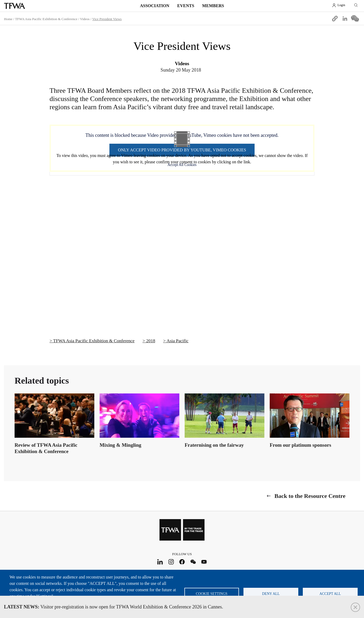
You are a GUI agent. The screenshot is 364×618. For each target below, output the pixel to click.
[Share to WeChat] (355, 19)
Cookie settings (212, 594)
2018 (151, 341)
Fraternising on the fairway (214, 445)
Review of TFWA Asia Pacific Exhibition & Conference (46, 448)
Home (8, 19)
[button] (335, 19)
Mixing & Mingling (120, 445)
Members (213, 6)
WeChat (193, 562)
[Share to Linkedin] (345, 19)
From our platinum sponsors (300, 445)
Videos (85, 19)
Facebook (182, 562)
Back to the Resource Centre (310, 496)
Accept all (330, 594)
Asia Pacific (178, 341)
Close (355, 607)
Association (155, 6)
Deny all (271, 594)
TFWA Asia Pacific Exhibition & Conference (46, 19)
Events (186, 6)
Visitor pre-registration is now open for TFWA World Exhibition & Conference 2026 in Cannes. (114, 607)
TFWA (15, 6)
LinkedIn (160, 562)
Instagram (171, 562)
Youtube (204, 562)
